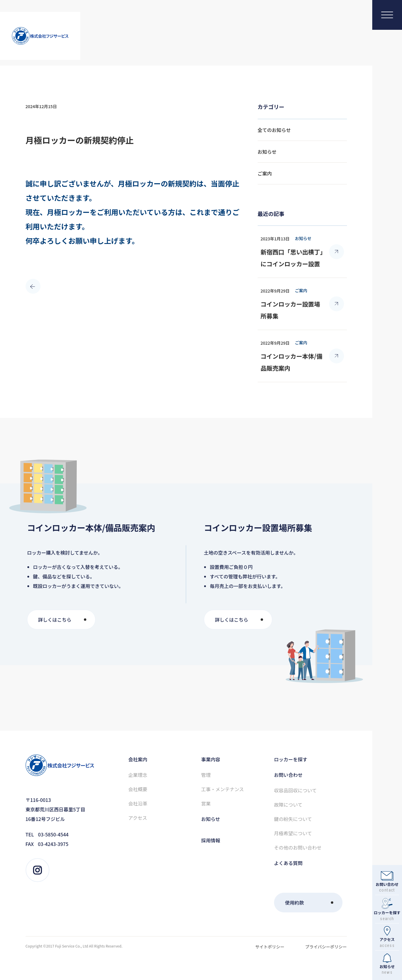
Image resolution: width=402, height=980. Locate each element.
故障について (288, 805)
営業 (206, 803)
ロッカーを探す (291, 759)
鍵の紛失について (293, 819)
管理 (206, 775)
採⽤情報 (211, 840)
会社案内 (138, 759)
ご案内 (265, 173)
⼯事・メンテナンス (223, 789)
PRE (30, 284)
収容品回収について (295, 790)
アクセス (138, 818)
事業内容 (211, 759)
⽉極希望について (293, 833)
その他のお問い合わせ (298, 847)
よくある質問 (288, 863)
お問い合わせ (288, 775)
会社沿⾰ (138, 803)
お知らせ (267, 152)
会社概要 (138, 789)
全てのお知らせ (274, 130)
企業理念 (138, 775)
